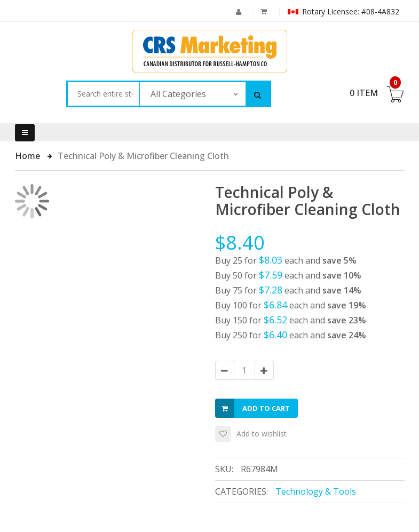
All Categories (178, 94)
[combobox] (103, 94)
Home (29, 156)
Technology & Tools (316, 491)
